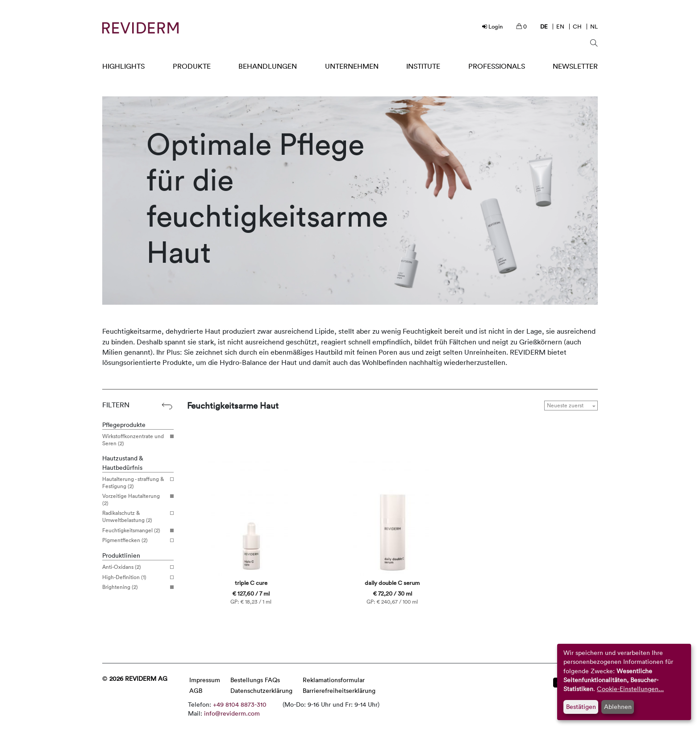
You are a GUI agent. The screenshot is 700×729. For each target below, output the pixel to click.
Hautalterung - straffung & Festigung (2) (135, 483)
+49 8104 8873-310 (240, 704)
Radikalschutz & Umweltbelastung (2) (135, 516)
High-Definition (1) (135, 577)
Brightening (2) (135, 587)
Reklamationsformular (334, 680)
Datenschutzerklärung (261, 690)
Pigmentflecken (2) (135, 540)
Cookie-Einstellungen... (630, 689)
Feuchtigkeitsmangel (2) (135, 530)
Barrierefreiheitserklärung (339, 690)
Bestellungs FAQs (255, 680)
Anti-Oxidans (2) (135, 567)
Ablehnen (618, 706)
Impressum (205, 680)
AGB (196, 690)
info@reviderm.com (232, 713)
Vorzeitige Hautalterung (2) (135, 499)
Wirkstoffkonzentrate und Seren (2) (135, 440)
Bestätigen (581, 706)
